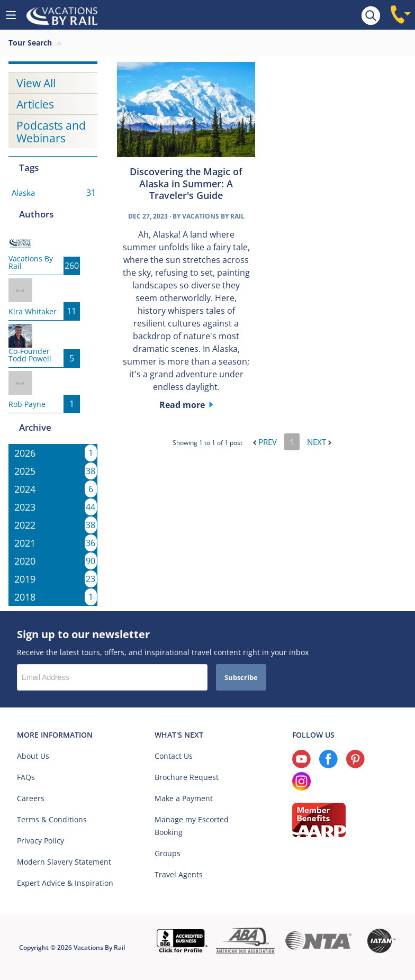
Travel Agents (179, 874)
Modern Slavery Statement (64, 862)
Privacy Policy (40, 841)
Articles (35, 104)
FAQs (26, 777)
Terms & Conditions (52, 819)
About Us (33, 756)
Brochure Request (187, 777)
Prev (265, 442)
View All (36, 83)
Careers (31, 798)
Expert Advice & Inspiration (65, 883)
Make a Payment (184, 798)
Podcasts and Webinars (51, 132)
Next (319, 442)
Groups (168, 853)
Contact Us (174, 756)
